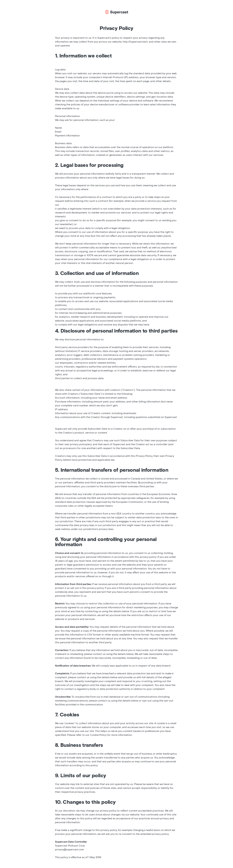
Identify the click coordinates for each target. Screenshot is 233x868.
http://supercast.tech (135, 42)
